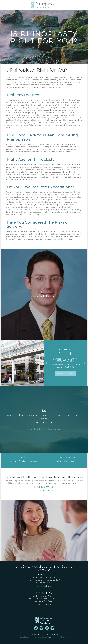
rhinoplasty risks (60, 239)
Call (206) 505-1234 (45, 487)
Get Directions (44, 586)
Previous (47, 363)
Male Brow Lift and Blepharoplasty (23, 459)
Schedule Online (45, 491)
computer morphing (72, 210)
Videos (33, 634)
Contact (46, 634)
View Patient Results (65, 459)
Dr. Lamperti (44, 294)
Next (84, 363)
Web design (52, 637)
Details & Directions (65, 373)
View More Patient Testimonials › (45, 429)
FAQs (39, 634)
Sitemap (55, 634)
